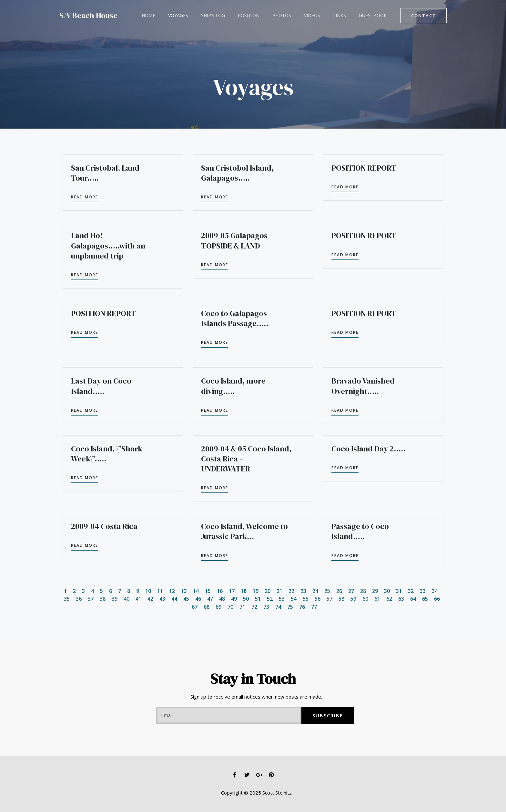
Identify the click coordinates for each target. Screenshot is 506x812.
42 (150, 599)
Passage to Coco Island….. (360, 531)
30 (387, 591)
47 (210, 599)
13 (184, 591)
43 (162, 599)
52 (270, 599)
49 (234, 599)
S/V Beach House (88, 15)
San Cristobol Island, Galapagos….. (237, 173)
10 (148, 591)
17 (232, 591)
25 (327, 591)
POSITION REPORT (364, 168)
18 (244, 591)
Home (147, 15)
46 (198, 599)
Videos (291, 15)
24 (315, 591)
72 (254, 606)
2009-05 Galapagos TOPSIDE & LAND (234, 240)
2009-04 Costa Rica (104, 526)
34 (435, 591)
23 (303, 591)
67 (195, 606)
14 (196, 591)
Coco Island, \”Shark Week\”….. (107, 454)
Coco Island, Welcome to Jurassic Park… (244, 531)
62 (389, 599)
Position (235, 15)
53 (282, 599)
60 (365, 599)
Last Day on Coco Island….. (101, 386)
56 (318, 599)
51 (258, 599)
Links (314, 15)
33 (423, 591)
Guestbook (344, 15)
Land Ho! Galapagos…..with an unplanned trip (108, 245)
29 (375, 591)
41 (138, 599)
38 (103, 599)
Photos (264, 15)
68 (207, 606)
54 (294, 599)
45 (186, 599)
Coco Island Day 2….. (368, 449)
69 (218, 606)
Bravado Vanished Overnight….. (363, 386)
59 (353, 599)
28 (363, 591)
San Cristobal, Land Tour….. (105, 173)
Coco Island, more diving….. (233, 386)
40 (126, 599)
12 (172, 591)
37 (91, 599)
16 (220, 591)
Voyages (172, 15)
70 (230, 606)
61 (377, 599)
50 (246, 599)
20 (268, 591)
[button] (424, 16)
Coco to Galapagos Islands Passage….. (235, 318)
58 (341, 599)
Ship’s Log (203, 15)
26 (339, 591)
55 (306, 599)
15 (208, 591)
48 (222, 599)
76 (302, 606)
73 (266, 606)
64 (413, 599)
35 (67, 599)
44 (174, 599)
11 (160, 591)
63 (401, 599)
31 (399, 591)
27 (351, 591)
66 (437, 599)
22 (291, 591)
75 (290, 606)
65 (425, 599)
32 (411, 591)
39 (115, 599)
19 (256, 591)
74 (278, 606)
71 (242, 606)
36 (79, 599)
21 (279, 591)
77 (314, 606)
